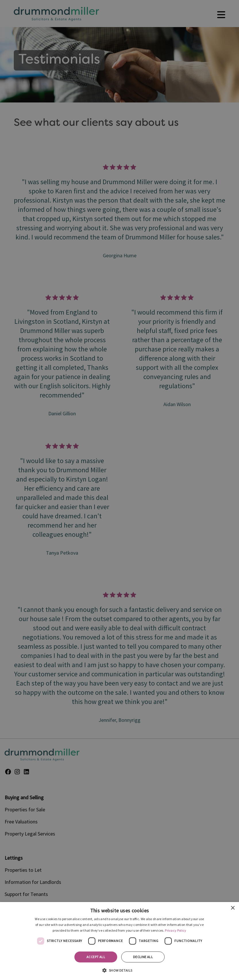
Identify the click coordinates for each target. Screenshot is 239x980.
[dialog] (119, 941)
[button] (119, 970)
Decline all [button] (143, 957)
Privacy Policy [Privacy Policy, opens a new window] (176, 930)
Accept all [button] (96, 957)
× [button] (233, 908)
